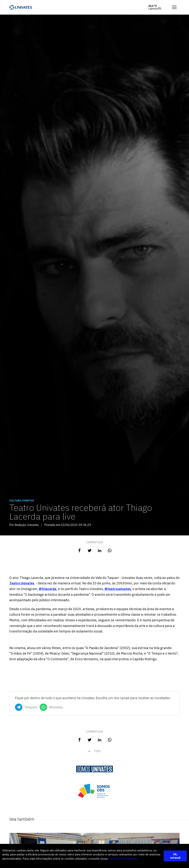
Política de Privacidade (123, 859)
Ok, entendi (175, 856)
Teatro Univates (22, 583)
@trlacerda (48, 589)
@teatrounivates (118, 589)
